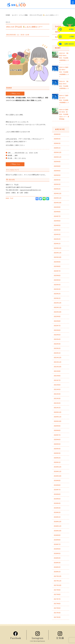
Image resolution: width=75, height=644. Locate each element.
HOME (8, 15)
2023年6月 (57, 276)
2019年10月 (58, 476)
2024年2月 (57, 239)
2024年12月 (58, 194)
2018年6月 (57, 549)
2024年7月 (57, 216)
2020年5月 (57, 444)
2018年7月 (57, 544)
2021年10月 (58, 367)
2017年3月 (57, 617)
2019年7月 (57, 490)
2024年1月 (57, 244)
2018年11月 (58, 526)
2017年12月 (58, 576)
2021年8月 (57, 376)
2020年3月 (57, 453)
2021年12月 (58, 358)
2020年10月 (58, 421)
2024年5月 (57, 225)
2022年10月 (58, 312)
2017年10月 (58, 585)
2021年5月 (57, 389)
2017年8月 (57, 594)
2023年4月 (57, 285)
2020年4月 (57, 449)
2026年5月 (57, 134)
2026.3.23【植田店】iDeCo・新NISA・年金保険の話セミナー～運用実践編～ (64, 114)
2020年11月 (58, 417)
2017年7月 (57, 599)
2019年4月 (57, 503)
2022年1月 (57, 353)
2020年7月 (57, 435)
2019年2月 (57, 512)
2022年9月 (57, 317)
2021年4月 (57, 394)
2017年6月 (57, 604)
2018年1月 (57, 572)
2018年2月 (57, 567)
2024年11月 (58, 198)
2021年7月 (57, 380)
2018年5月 (57, 554)
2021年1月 (57, 408)
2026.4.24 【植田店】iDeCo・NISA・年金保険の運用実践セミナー (64, 86)
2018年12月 (58, 522)
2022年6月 (57, 330)
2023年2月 (57, 294)
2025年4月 (57, 180)
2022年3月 (57, 344)
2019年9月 (57, 481)
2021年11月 (58, 362)
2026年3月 (57, 143)
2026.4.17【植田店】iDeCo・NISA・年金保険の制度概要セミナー (64, 100)
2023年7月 (57, 271)
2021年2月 (57, 403)
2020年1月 (57, 462)
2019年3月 (57, 508)
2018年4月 (57, 558)
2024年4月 (57, 230)
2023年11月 (58, 253)
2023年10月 (58, 257)
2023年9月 (57, 262)
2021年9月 (57, 371)
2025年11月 (58, 157)
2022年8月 (57, 321)
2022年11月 (58, 307)
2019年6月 (57, 494)
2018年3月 (57, 563)
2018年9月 (57, 535)
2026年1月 (57, 148)
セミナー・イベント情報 (20, 15)
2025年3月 (57, 184)
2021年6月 (57, 385)
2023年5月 (57, 280)
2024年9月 (57, 207)
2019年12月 (58, 467)
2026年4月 (57, 139)
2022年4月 (57, 339)
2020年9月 (57, 426)
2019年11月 (58, 471)
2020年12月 (58, 412)
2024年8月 (57, 212)
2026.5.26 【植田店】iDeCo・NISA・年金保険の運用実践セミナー (64, 58)
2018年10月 (58, 531)
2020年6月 (57, 440)
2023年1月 (57, 298)
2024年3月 (57, 234)
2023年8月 (57, 266)
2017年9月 (57, 590)
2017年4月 (57, 613)
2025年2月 (57, 189)
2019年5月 (57, 499)
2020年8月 (57, 430)
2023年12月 (58, 248)
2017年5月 (57, 608)
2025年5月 (57, 175)
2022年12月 (58, 303)
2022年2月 (57, 348)
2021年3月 (57, 399)
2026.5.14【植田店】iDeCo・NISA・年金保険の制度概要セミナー (64, 72)
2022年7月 (57, 326)
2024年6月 (57, 221)
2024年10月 (58, 203)
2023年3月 (57, 289)
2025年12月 (58, 152)
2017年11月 (58, 581)
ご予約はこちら (15, 94)
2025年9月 (57, 162)
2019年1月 (57, 517)
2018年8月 (57, 540)
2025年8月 (57, 166)
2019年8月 (57, 485)
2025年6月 (57, 171)
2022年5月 (57, 335)
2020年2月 (57, 458)
